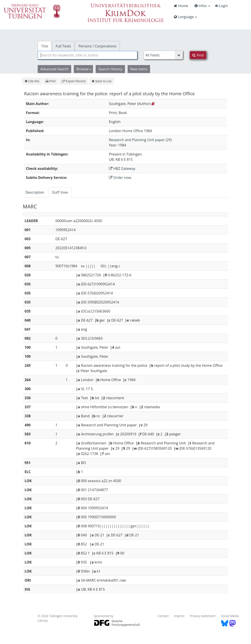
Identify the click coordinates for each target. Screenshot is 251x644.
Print (51, 81)
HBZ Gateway (122, 168)
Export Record (73, 81)
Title (45, 46)
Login (222, 6)
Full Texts (63, 46)
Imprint (179, 616)
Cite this (32, 81)
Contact (163, 616)
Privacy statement (203, 616)
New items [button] (139, 69)
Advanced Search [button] (54, 69)
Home (181, 6)
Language (185, 17)
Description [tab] (35, 192)
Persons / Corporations (97, 46)
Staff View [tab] (60, 192)
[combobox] (88, 55)
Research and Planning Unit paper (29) (140, 140)
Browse (84, 69)
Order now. (120, 178)
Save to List (102, 81)
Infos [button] (202, 6)
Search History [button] (110, 69)
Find (198, 55)
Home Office (133, 131)
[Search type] (163, 55)
